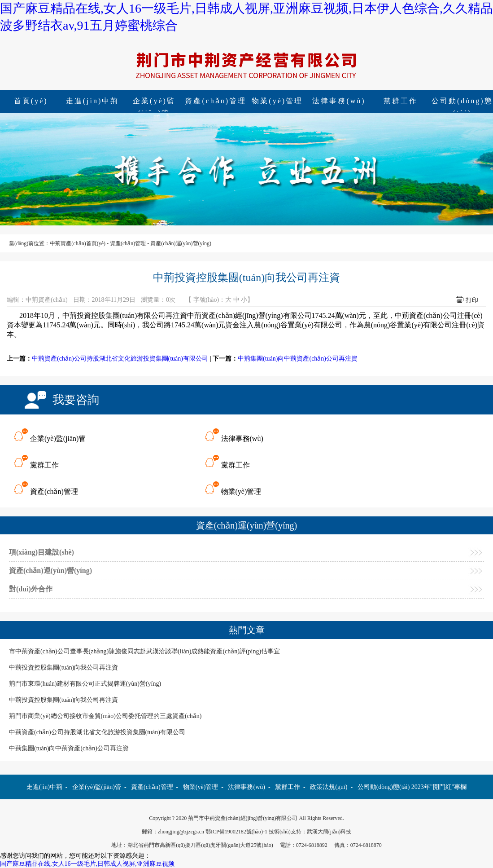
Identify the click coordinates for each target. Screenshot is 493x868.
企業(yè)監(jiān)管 (154, 102)
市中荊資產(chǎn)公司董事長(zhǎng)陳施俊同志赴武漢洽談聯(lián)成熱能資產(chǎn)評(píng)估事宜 (144, 651)
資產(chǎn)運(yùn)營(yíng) (181, 243)
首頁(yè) (31, 101)
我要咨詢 (76, 400)
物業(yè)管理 (277, 101)
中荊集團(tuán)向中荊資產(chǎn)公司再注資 (298, 359)
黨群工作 (401, 101)
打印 (472, 300)
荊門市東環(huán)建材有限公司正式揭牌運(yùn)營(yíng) (85, 684)
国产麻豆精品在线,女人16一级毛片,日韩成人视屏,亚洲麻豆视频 (87, 864)
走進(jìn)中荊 (93, 101)
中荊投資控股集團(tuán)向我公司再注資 (63, 668)
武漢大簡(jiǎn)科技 (329, 832)
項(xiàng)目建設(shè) (41, 552)
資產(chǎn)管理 (216, 101)
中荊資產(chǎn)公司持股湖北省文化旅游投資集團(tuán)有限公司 (120, 359)
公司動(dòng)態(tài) (384, 787)
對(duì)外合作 (31, 589)
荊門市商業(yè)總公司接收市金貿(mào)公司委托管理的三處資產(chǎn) (105, 716)
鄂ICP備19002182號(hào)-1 (236, 832)
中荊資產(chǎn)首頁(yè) (78, 243)
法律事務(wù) (339, 101)
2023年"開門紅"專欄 (439, 787)
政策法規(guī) (329, 787)
